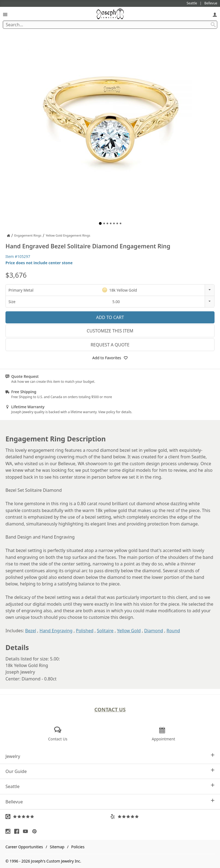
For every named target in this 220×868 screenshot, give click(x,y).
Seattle (110, 786)
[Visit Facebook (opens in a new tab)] (18, 831)
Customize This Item (110, 331)
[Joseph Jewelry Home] (8, 235)
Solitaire (105, 631)
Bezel (31, 631)
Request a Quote (110, 345)
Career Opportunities (24, 847)
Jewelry (110, 756)
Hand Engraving (56, 631)
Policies (78, 847)
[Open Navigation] (5, 14)
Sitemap (57, 847)
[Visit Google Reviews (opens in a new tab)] (58, 817)
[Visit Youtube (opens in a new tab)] (27, 831)
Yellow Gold (129, 631)
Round (173, 631)
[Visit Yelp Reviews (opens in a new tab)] (162, 817)
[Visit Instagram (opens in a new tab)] (9, 831)
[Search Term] (110, 25)
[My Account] (215, 14)
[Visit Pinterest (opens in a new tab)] (36, 831)
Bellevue (110, 802)
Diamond (153, 631)
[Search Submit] (213, 25)
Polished (85, 631)
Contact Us (110, 709)
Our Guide (110, 771)
